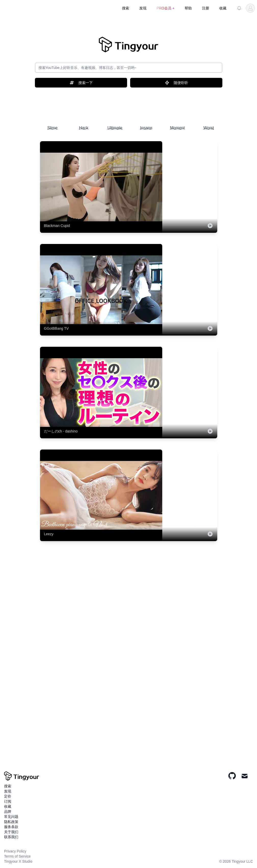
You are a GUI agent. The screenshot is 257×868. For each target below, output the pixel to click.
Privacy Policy (15, 851)
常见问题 (11, 817)
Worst (208, 128)
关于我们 (11, 832)
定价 (8, 796)
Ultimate (115, 128)
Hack (84, 128)
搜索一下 (81, 83)
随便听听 (176, 83)
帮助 (188, 8)
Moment (178, 128)
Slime (52, 128)
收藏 (223, 8)
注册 (206, 8)
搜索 (126, 8)
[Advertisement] (129, 104)
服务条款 (11, 827)
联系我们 (11, 837)
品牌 (8, 812)
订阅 (8, 801)
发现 (143, 8)
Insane (146, 128)
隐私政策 (11, 822)
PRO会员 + (166, 8)
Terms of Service (17, 856)
